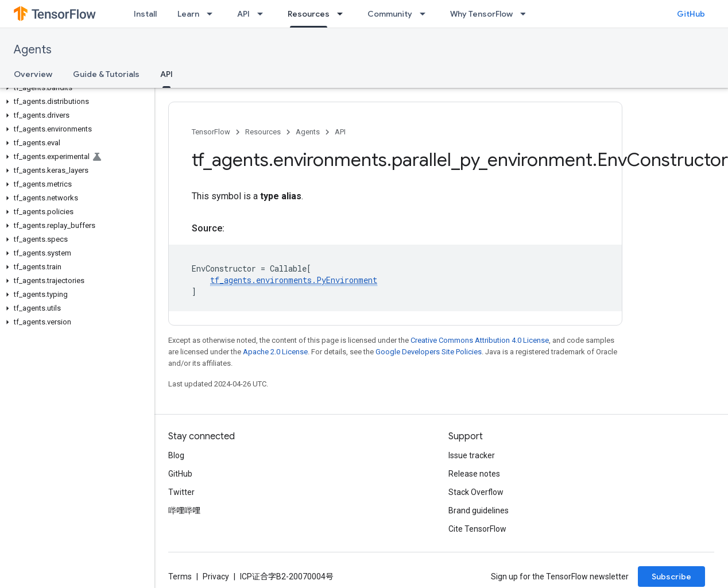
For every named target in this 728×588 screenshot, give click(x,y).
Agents (33, 50)
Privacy (216, 577)
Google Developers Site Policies (429, 352)
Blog (176, 455)
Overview (33, 74)
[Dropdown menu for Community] (426, 14)
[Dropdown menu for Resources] (343, 14)
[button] (75, 88)
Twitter (181, 492)
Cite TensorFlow (477, 529)
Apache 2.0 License (275, 352)
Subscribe (671, 577)
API (243, 14)
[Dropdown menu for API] (264, 14)
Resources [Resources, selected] (309, 14)
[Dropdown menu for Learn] (213, 14)
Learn (188, 14)
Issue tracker (472, 455)
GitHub (691, 14)
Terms (180, 577)
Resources (263, 132)
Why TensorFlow (481, 14)
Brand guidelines (479, 510)
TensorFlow (211, 132)
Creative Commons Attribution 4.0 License (480, 340)
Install (145, 14)
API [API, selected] (166, 74)
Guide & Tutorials (106, 74)
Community (390, 14)
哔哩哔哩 (184, 510)
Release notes (474, 474)
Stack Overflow (476, 492)
